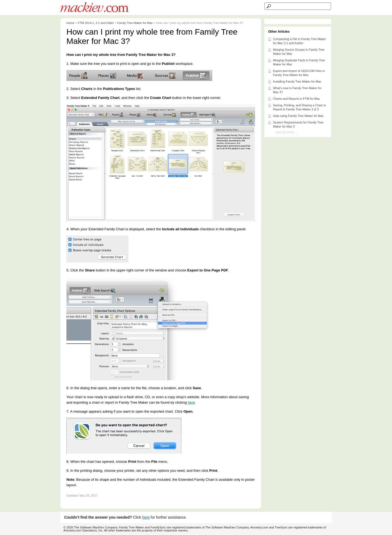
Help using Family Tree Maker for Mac (296, 116)
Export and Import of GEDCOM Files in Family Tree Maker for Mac (296, 72)
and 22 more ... (287, 132)
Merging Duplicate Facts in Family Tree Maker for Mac (296, 62)
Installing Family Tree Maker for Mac (294, 81)
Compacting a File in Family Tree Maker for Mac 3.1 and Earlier (297, 41)
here (191, 402)
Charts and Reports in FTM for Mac (294, 98)
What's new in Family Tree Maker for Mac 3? (295, 90)
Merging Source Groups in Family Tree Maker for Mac (296, 51)
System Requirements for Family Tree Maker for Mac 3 (295, 124)
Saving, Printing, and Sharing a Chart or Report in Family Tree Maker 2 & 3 (297, 107)
